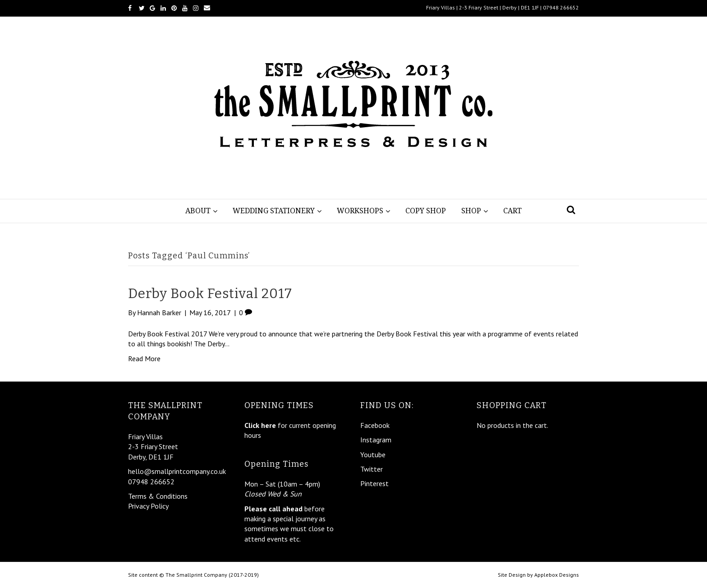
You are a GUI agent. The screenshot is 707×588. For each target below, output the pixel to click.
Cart (512, 211)
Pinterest (374, 483)
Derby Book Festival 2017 (210, 294)
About (198, 211)
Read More (144, 358)
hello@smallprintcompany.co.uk (177, 471)
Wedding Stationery (274, 211)
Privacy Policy (148, 506)
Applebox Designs (557, 575)
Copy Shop (426, 211)
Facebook (375, 425)
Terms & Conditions (158, 496)
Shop (471, 211)
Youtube (373, 455)
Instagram (376, 440)
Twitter (372, 469)
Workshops (360, 211)
